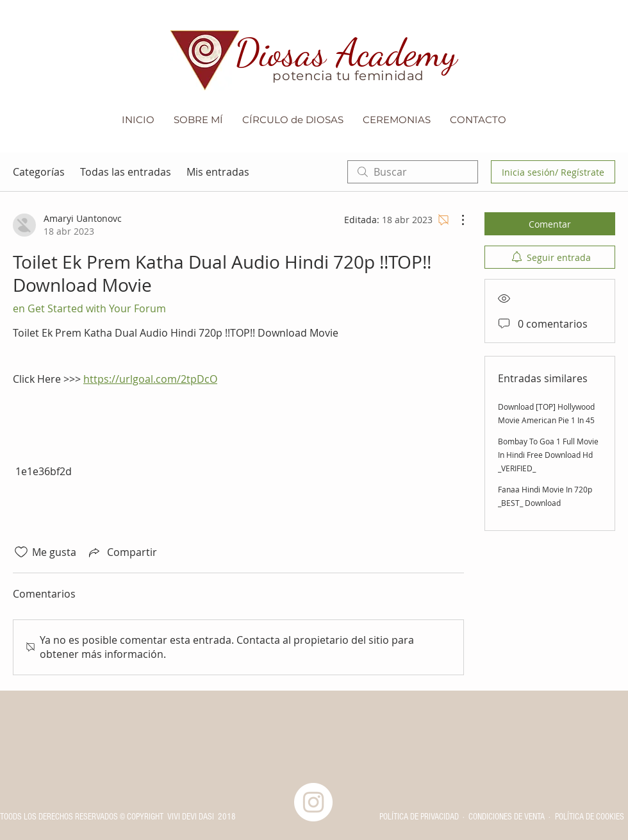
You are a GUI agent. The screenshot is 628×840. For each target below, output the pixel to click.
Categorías (39, 172)
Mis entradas (218, 172)
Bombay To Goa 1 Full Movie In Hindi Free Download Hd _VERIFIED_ (548, 455)
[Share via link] (122, 552)
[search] (413, 172)
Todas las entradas (126, 172)
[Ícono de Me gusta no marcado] (21, 552)
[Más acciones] (456, 220)
